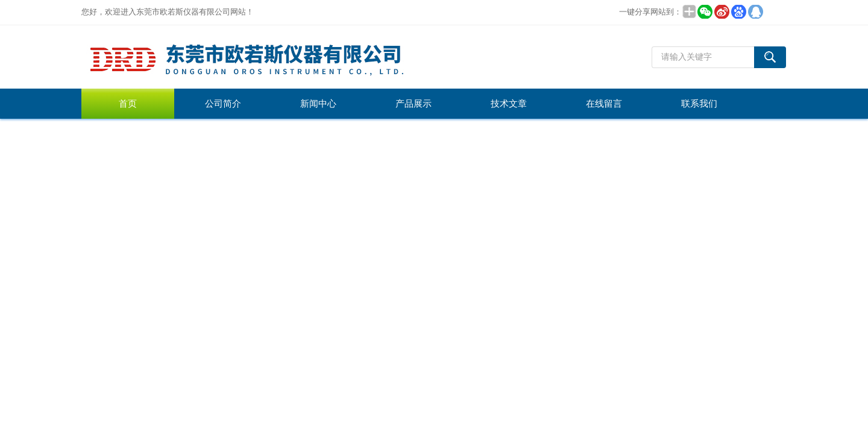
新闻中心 (318, 104)
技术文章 (509, 104)
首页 (128, 104)
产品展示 (414, 104)
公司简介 (223, 104)
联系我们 (699, 104)
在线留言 (604, 104)
